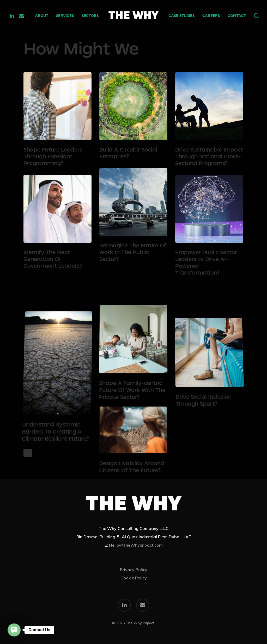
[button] (14, 630)
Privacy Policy (134, 570)
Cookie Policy (134, 578)
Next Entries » (28, 453)
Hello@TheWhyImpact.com (136, 545)
